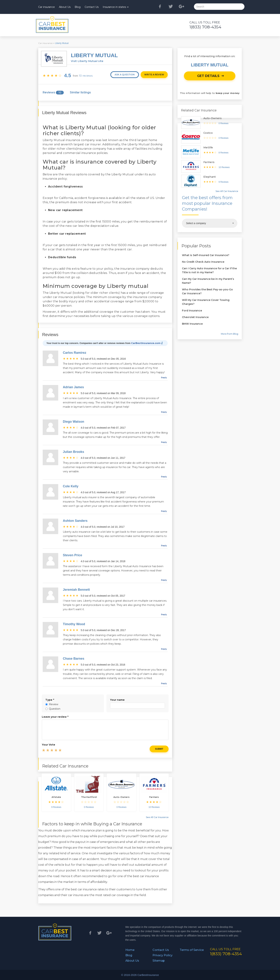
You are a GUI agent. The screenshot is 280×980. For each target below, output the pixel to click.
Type (50, 700)
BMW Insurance (192, 324)
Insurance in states (116, 7)
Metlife (208, 147)
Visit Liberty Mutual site (89, 61)
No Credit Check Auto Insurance (203, 262)
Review (52, 704)
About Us (65, 7)
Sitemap (159, 961)
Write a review (154, 75)
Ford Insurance (192, 311)
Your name (117, 700)
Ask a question (125, 75)
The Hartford (89, 797)
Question (53, 709)
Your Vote (48, 745)
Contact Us (92, 7)
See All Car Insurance (157, 817)
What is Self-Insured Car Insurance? (206, 255)
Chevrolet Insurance (195, 317)
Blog (78, 7)
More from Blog (230, 334)
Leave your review (55, 717)
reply (164, 377)
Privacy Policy (162, 955)
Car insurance (47, 7)
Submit (159, 749)
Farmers (154, 797)
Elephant (210, 177)
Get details (208, 76)
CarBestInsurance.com (146, 343)
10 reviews (86, 76)
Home (130, 950)
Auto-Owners (121, 797)
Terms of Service (192, 950)
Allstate (56, 797)
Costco (208, 133)
